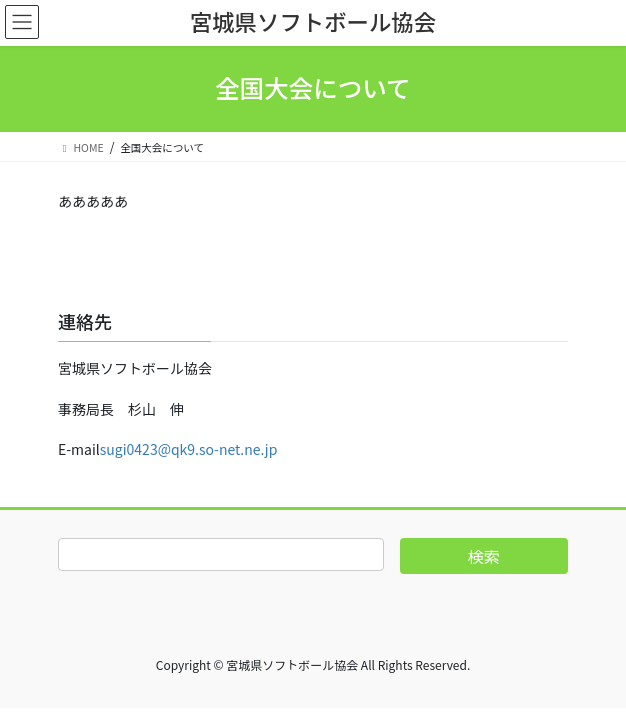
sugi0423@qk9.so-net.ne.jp (189, 449)
